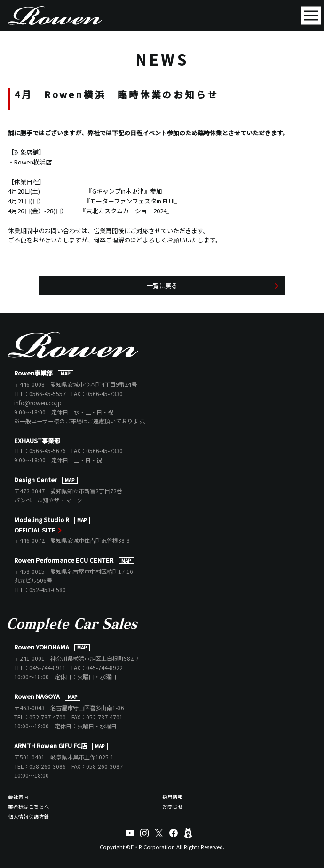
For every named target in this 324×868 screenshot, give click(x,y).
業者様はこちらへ (29, 807)
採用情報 (173, 797)
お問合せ (173, 807)
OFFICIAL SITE (35, 530)
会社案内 (18, 797)
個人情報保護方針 (29, 817)
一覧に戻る (162, 285)
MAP (66, 374)
